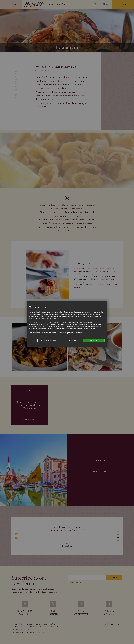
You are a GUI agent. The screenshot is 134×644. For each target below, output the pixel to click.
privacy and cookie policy (75, 333)
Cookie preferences (48, 340)
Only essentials (71, 340)
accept (94, 340)
